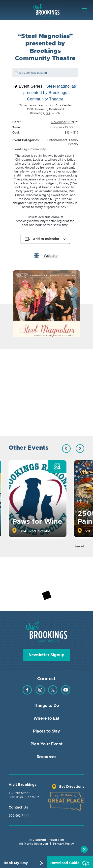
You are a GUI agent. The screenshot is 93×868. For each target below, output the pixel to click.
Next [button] (80, 449)
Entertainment (57, 140)
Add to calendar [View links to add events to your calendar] (46, 239)
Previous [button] (66, 449)
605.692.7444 (19, 816)
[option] (46, 304)
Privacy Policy (64, 844)
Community (38, 149)
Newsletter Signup (46, 655)
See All (79, 546)
